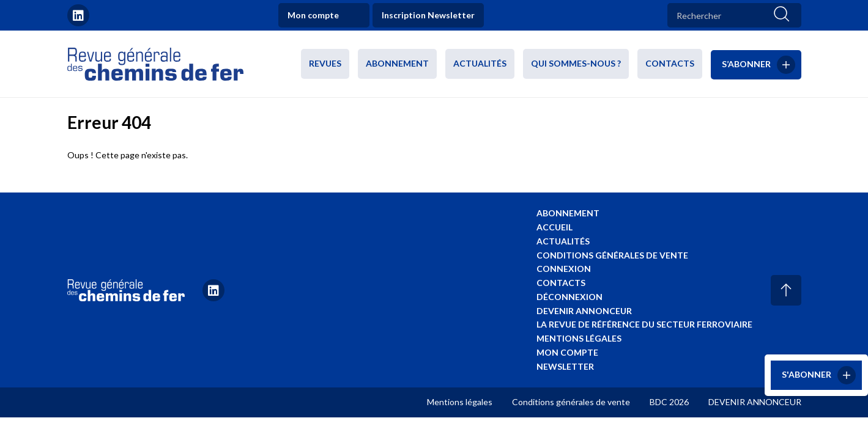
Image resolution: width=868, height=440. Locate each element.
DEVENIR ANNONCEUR (755, 402)
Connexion (564, 269)
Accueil (555, 227)
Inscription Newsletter (428, 15)
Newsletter (565, 366)
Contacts (670, 63)
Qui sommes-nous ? (576, 63)
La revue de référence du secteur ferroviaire (644, 324)
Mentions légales (579, 338)
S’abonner (746, 63)
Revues (325, 63)
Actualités (480, 63)
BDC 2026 (669, 402)
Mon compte (313, 15)
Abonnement (397, 63)
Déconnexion (569, 297)
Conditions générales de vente (612, 255)
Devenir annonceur (584, 311)
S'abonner (807, 374)
